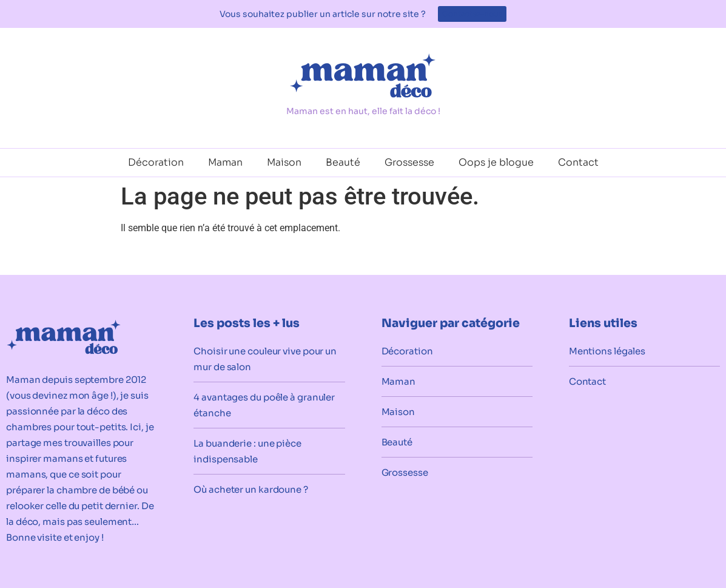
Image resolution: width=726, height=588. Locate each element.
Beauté (343, 162)
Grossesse (409, 162)
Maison (284, 162)
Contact (578, 162)
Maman (225, 162)
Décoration (156, 162)
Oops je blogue (496, 162)
